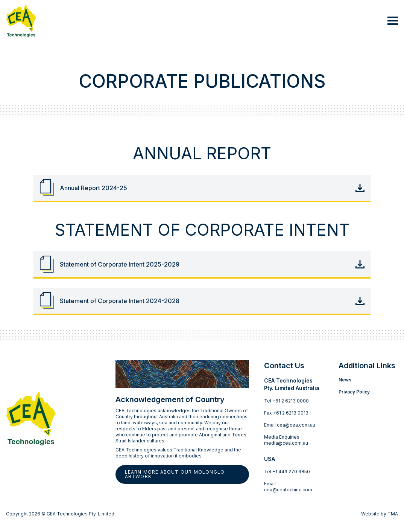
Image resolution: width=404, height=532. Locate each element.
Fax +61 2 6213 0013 (286, 413)
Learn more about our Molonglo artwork (175, 474)
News (345, 380)
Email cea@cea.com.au (290, 425)
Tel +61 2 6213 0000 (286, 401)
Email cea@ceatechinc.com (288, 487)
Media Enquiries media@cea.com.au (286, 440)
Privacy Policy (354, 392)
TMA (393, 514)
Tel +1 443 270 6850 (287, 472)
